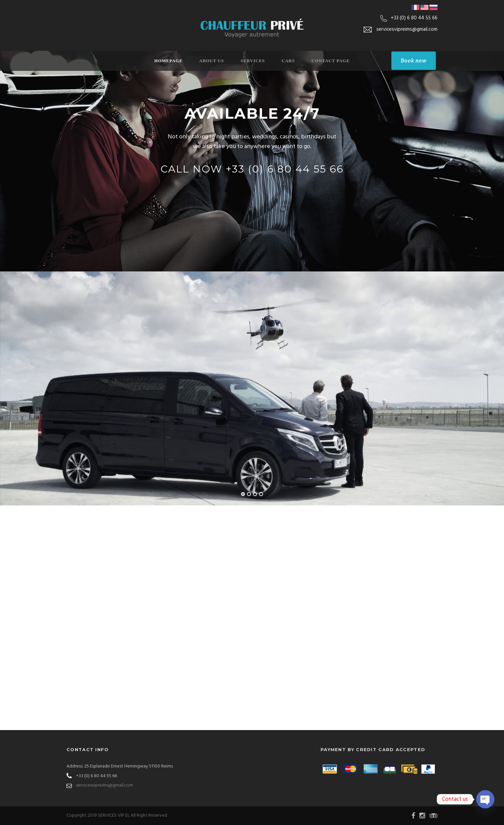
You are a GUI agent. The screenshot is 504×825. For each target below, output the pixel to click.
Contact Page (331, 61)
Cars (288, 61)
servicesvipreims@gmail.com (105, 785)
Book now (414, 61)
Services (253, 61)
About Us (212, 61)
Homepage (168, 61)
